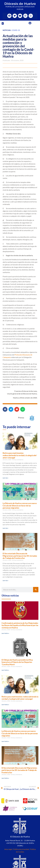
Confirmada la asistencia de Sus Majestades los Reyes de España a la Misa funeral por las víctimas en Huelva (20, 625)
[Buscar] (36, 590)
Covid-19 (16, 30)
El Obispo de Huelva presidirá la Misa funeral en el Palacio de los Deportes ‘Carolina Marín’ (17, 662)
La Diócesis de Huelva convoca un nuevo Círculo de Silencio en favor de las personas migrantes (20, 506)
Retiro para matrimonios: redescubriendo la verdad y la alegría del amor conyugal (20, 455)
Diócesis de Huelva (20, 4)
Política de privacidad (21, 849)
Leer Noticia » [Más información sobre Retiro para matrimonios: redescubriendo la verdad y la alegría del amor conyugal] (5, 705)
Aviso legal (8, 849)
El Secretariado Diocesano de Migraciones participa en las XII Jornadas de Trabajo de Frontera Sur (20, 556)
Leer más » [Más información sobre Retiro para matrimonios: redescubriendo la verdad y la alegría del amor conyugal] (6, 478)
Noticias (7, 30)
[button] (3, 23)
